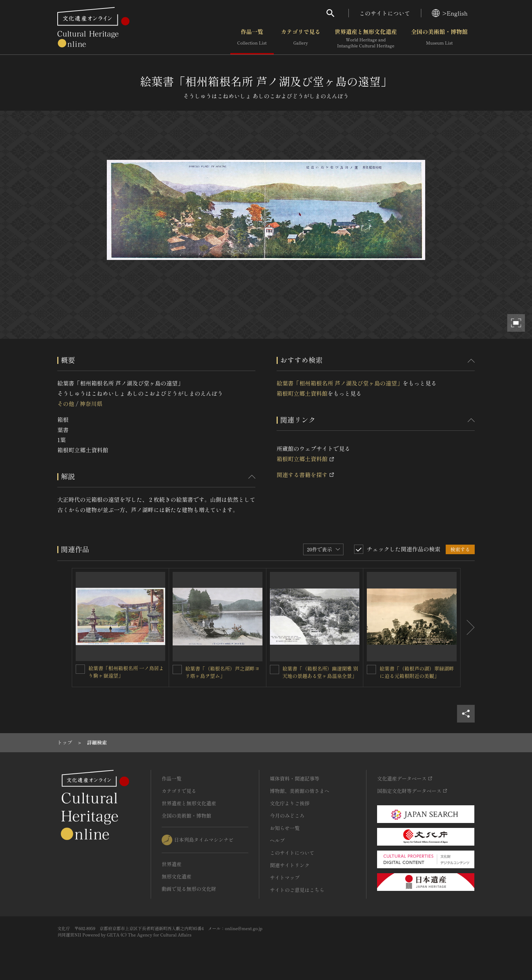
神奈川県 (91, 404)
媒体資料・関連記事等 (295, 778)
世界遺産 (172, 864)
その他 (66, 404)
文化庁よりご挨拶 (290, 803)
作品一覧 (252, 39)
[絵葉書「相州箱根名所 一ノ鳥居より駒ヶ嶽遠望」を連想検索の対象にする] (80, 669)
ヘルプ (277, 840)
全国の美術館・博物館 (439, 39)
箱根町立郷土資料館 (302, 393)
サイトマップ (285, 877)
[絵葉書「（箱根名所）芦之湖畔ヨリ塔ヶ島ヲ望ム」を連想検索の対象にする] (177, 669)
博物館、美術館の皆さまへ (300, 791)
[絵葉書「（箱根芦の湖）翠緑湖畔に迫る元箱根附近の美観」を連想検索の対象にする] (371, 669)
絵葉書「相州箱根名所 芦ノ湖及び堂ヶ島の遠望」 (340, 383)
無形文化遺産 (177, 876)
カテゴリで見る (301, 39)
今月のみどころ (287, 816)
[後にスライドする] (468, 628)
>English (450, 13)
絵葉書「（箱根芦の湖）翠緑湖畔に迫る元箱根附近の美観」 (417, 672)
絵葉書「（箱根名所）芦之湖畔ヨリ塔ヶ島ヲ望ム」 (222, 672)
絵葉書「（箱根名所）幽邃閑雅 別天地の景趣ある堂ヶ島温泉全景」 (320, 672)
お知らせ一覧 (285, 828)
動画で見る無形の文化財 (189, 889)
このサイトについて (385, 13)
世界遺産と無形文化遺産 (366, 39)
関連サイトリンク (290, 865)
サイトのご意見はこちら (297, 890)
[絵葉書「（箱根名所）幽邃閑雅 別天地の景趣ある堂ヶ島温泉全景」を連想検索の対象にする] (274, 669)
